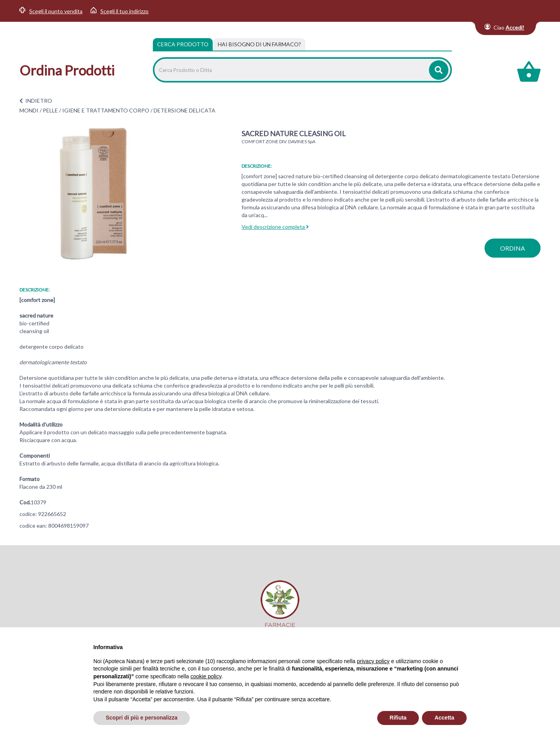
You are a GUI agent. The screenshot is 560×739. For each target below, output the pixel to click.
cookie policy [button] (206, 676)
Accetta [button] (444, 718)
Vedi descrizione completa (275, 227)
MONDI (29, 110)
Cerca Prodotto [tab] (183, 44)
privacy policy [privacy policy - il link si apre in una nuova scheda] (373, 661)
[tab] (259, 44)
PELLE (50, 110)
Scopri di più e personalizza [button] (142, 718)
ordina (513, 248)
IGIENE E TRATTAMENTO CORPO (106, 110)
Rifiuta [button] (398, 718)
